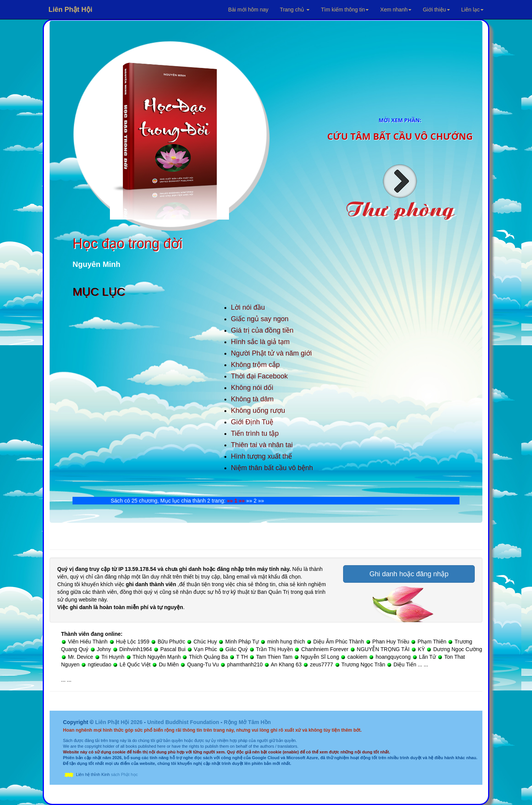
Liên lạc (472, 10)
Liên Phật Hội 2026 (119, 722)
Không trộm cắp (255, 365)
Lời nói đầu (248, 307)
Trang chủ (295, 10)
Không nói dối (252, 388)
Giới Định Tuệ (252, 422)
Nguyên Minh (97, 264)
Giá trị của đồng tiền (262, 330)
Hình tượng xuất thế (261, 456)
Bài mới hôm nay (248, 10)
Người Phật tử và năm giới (271, 353)
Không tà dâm (252, 399)
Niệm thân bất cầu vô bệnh (272, 468)
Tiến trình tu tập (255, 433)
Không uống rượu (258, 411)
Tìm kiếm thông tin (345, 10)
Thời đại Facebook (259, 376)
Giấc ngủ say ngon (260, 319)
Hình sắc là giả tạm (260, 342)
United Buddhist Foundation (183, 722)
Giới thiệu (436, 10)
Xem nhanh (396, 10)
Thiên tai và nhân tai (262, 445)
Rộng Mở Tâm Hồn (247, 722)
